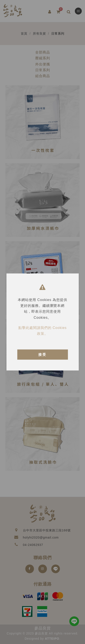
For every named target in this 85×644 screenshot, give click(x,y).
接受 (42, 355)
